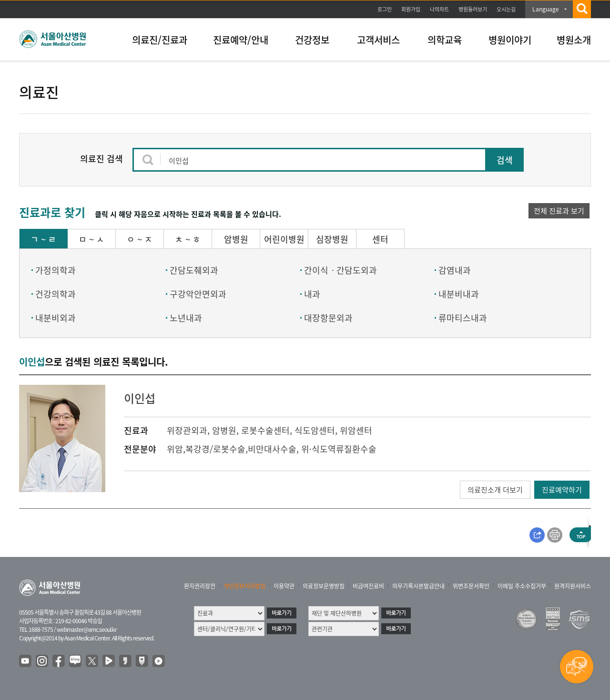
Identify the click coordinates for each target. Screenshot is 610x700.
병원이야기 (510, 40)
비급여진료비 (368, 586)
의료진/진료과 (160, 40)
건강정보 (312, 40)
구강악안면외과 (198, 294)
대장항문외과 (328, 318)
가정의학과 (56, 270)
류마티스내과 (463, 318)
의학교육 (445, 40)
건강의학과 (56, 294)
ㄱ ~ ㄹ (43, 239)
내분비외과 (56, 318)
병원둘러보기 (473, 9)
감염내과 (455, 270)
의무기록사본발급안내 (418, 586)
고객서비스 (378, 40)
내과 (312, 294)
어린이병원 (284, 239)
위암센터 (356, 430)
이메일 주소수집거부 (522, 586)
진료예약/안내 (241, 40)
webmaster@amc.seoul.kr (87, 629)
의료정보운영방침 (324, 586)
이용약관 (284, 586)
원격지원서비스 (573, 586)
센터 (380, 239)
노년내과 (186, 318)
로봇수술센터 (265, 430)
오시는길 (506, 9)
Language (546, 9)
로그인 (385, 9)
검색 (505, 160)
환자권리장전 (200, 586)
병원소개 (574, 40)
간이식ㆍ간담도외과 (341, 270)
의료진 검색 (102, 159)
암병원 (236, 239)
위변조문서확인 (471, 586)
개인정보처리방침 (244, 586)
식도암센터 (315, 430)
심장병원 (332, 239)
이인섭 (140, 398)
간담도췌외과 (194, 270)
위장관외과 (187, 430)
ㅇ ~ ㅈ (140, 239)
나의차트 (439, 9)
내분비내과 (459, 294)
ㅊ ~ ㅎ (188, 239)
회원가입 (411, 9)
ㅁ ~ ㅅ (91, 239)
